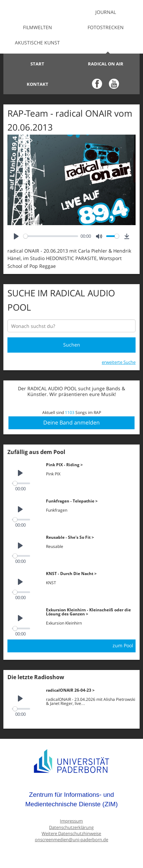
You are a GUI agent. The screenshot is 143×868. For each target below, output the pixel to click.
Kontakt (38, 84)
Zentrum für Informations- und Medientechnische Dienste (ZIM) (72, 799)
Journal (106, 12)
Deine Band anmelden (71, 422)
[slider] (51, 236)
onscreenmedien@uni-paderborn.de (71, 840)
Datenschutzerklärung (71, 827)
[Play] (16, 236)
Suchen (72, 345)
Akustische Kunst (37, 43)
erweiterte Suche (119, 362)
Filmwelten (38, 27)
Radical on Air (106, 64)
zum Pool (123, 645)
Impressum (71, 821)
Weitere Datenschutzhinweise (71, 834)
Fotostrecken (106, 27)
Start (37, 64)
